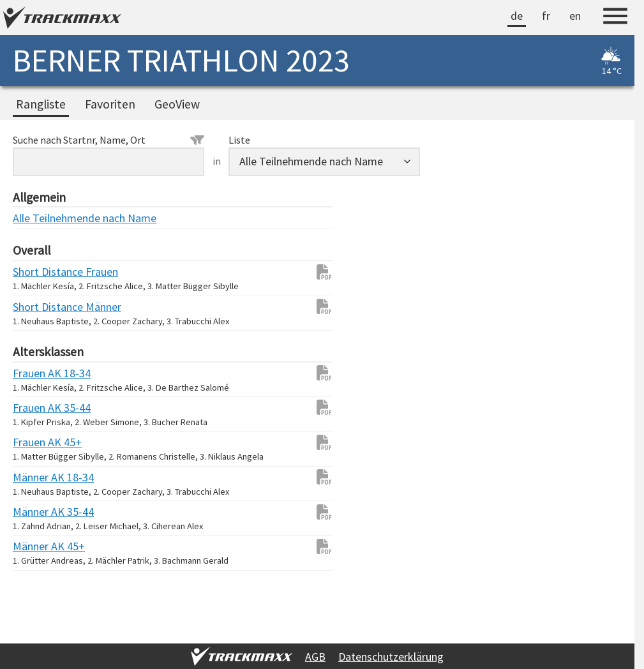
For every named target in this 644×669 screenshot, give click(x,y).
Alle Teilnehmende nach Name (38, 218)
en (575, 16)
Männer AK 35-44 (38, 512)
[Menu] (615, 18)
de (517, 16)
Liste (239, 140)
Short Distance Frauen (38, 272)
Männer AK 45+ (38, 546)
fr (546, 16)
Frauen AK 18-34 (38, 373)
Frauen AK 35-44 (38, 408)
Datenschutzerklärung (391, 657)
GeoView (177, 104)
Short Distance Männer (38, 307)
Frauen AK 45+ (38, 442)
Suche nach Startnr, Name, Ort (109, 140)
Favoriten (110, 104)
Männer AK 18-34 (38, 477)
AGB (315, 657)
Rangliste (41, 104)
